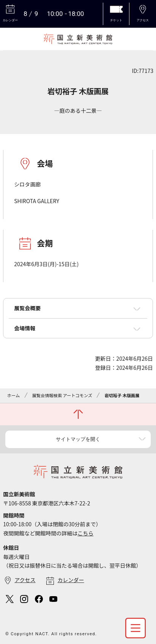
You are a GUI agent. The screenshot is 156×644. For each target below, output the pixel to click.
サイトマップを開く (78, 439)
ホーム (13, 395)
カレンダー (71, 580)
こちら (85, 533)
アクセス (25, 580)
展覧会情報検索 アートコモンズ (62, 395)
